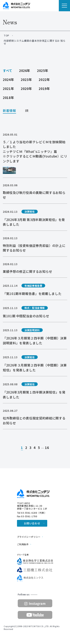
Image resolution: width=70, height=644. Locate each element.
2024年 (8, 80)
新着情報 (9, 111)
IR (27, 111)
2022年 (44, 80)
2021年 (8, 89)
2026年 (25, 71)
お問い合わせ (32, 523)
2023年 (26, 80)
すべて (8, 71)
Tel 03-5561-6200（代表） (32, 513)
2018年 (8, 98)
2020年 (26, 89)
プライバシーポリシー (29, 537)
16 (47, 448)
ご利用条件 (23, 544)
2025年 (43, 71)
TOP (6, 35)
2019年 (44, 89)
